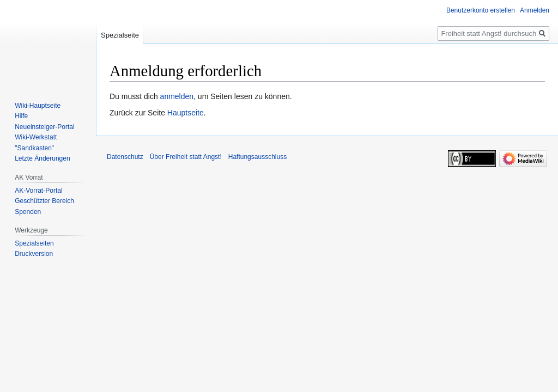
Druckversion (34, 254)
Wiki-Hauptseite (38, 106)
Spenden (28, 212)
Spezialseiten (34, 243)
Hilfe (21, 116)
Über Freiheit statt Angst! (186, 157)
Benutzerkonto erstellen (481, 10)
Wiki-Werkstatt (36, 137)
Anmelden (535, 10)
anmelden (177, 96)
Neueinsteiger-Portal (44, 127)
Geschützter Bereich (44, 201)
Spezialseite (120, 35)
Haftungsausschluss (257, 157)
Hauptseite (186, 113)
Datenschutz (125, 157)
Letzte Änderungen (42, 158)
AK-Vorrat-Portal (38, 191)
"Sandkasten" (34, 148)
